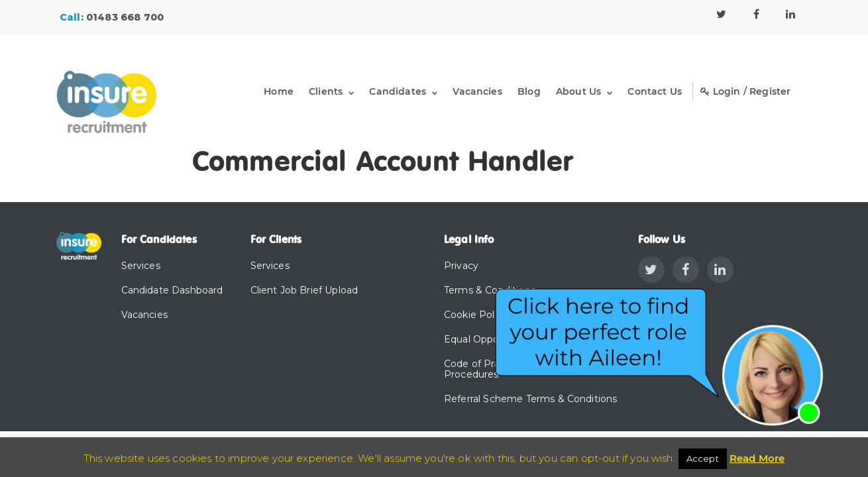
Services (141, 266)
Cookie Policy (476, 315)
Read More (757, 458)
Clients (326, 91)
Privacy (461, 266)
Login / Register (745, 91)
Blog (529, 91)
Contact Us (655, 91)
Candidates (398, 91)
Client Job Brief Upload (304, 290)
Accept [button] (703, 458)
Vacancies (477, 91)
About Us (578, 91)
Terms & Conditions (490, 290)
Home (279, 91)
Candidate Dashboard (172, 290)
